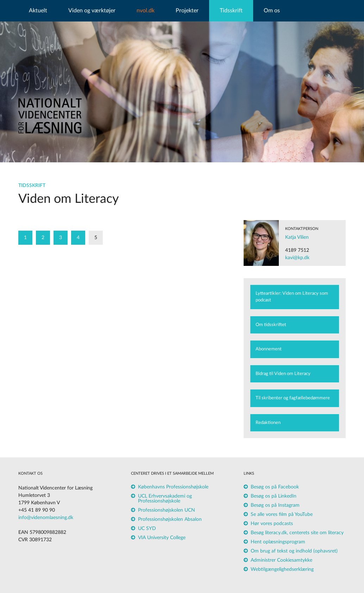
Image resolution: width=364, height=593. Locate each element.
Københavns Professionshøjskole (173, 487)
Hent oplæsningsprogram (278, 542)
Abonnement (269, 349)
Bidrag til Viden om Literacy (283, 374)
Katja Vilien (297, 237)
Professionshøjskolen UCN (167, 510)
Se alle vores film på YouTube (282, 514)
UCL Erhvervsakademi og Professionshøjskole (165, 499)
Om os (272, 11)
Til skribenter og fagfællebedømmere (293, 398)
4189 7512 (297, 250)
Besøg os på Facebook (275, 487)
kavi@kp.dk (297, 258)
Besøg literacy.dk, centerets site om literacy (297, 533)
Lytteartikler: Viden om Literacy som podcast (292, 297)
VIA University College (162, 538)
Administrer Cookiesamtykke (281, 560)
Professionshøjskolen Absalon (170, 519)
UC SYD (147, 529)
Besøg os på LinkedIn (274, 496)
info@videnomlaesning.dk (46, 518)
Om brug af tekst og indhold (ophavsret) (294, 551)
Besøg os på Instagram (275, 505)
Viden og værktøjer (92, 11)
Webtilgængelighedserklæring (282, 569)
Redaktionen (268, 423)
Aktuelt (38, 11)
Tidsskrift (231, 11)
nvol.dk (146, 11)
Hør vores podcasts (272, 524)
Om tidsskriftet (271, 325)
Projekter (187, 11)
